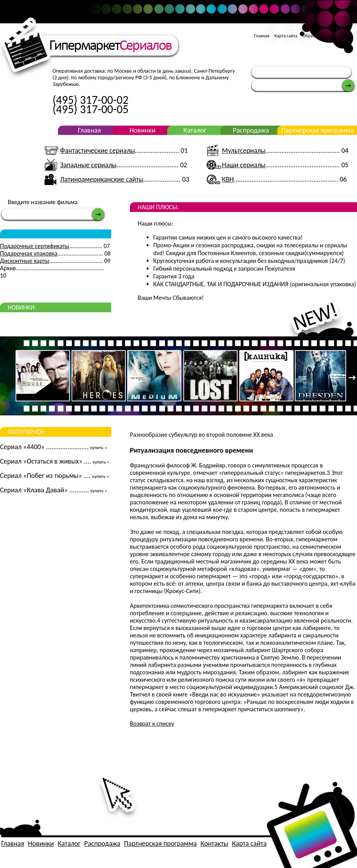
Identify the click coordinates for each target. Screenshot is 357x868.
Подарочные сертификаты (35, 246)
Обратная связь (318, 36)
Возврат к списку (152, 724)
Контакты (214, 843)
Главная (262, 36)
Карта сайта (286, 36)
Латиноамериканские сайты (101, 179)
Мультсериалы (244, 150)
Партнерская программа (318, 130)
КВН (228, 179)
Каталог (195, 130)
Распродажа (251, 130)
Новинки (143, 130)
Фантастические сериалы (97, 150)
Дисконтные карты (25, 261)
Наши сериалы (244, 165)
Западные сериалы (88, 165)
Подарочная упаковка (29, 253)
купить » (99, 448)
